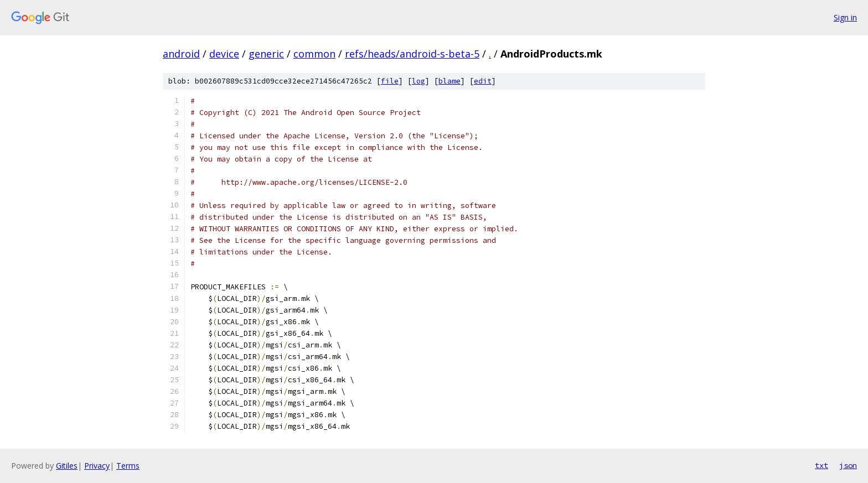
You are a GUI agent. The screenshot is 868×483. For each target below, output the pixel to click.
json (848, 465)
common (314, 54)
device (224, 54)
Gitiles (67, 466)
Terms (128, 466)
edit (483, 81)
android (181, 54)
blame (449, 81)
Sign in (845, 17)
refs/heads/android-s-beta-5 (412, 54)
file (390, 81)
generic (266, 54)
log (418, 81)
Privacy (97, 466)
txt (821, 465)
